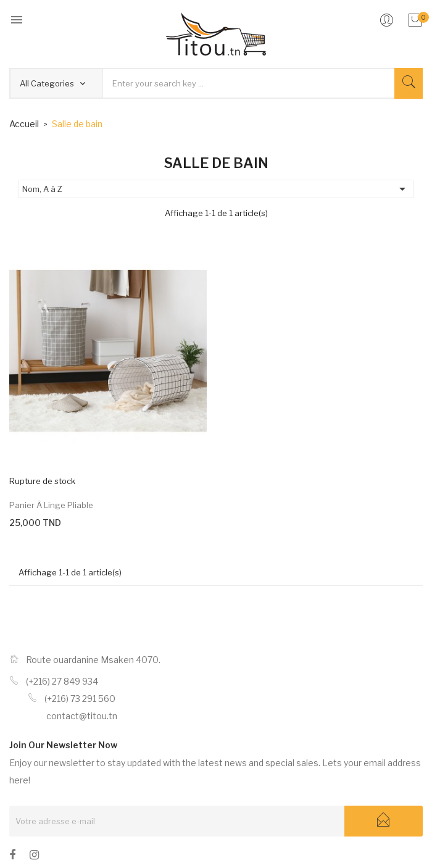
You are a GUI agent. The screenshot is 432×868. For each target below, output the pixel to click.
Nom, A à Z (216, 189)
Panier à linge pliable (51, 505)
